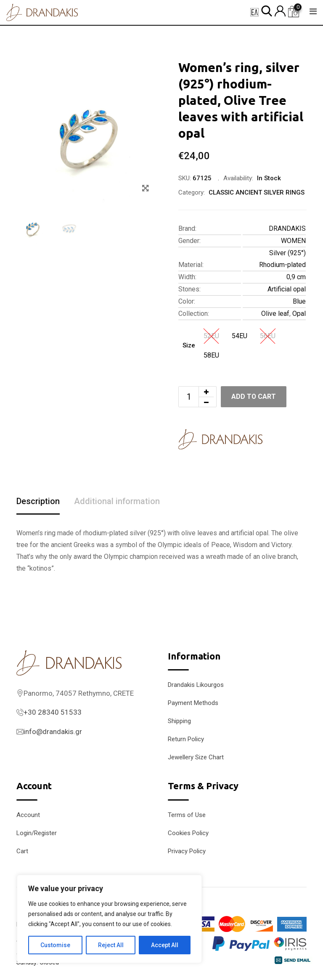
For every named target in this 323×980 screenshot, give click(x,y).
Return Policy (186, 739)
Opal (299, 314)
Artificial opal (287, 289)
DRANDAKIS (287, 228)
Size (189, 345)
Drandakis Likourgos (196, 685)
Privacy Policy (187, 851)
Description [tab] (38, 502)
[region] (109, 919)
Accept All (165, 945)
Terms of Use (187, 815)
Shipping (179, 721)
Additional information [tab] (117, 502)
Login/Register (37, 833)
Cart (22, 851)
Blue (299, 301)
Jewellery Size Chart (196, 757)
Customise (55, 945)
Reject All (111, 945)
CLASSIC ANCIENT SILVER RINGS (257, 192)
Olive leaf (275, 314)
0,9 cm (296, 277)
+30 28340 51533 (53, 712)
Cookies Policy (188, 833)
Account (28, 815)
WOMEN (293, 241)
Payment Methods (193, 703)
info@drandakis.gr (53, 732)
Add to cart (254, 397)
